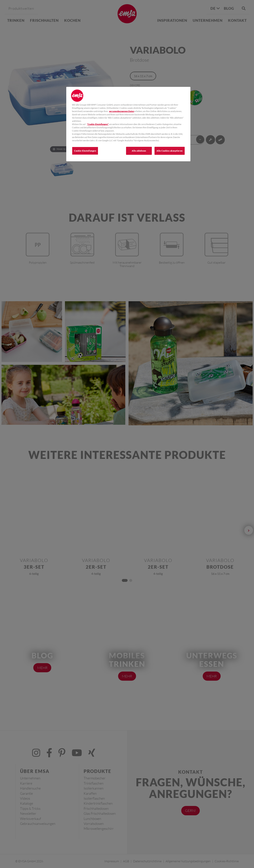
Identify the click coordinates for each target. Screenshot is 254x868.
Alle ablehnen (139, 151)
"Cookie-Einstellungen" (98, 124)
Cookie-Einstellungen (85, 151)
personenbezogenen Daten (122, 111)
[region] (128, 124)
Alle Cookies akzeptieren (170, 151)
